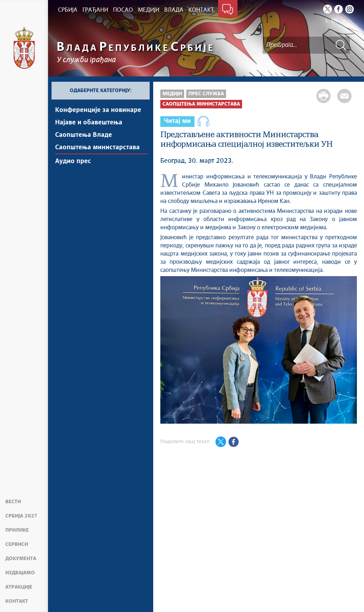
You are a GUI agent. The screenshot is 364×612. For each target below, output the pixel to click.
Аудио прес (73, 161)
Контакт (17, 601)
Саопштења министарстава (97, 147)
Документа (21, 559)
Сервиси (17, 544)
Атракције (19, 587)
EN (335, 21)
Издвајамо (20, 573)
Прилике (17, 530)
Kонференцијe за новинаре (98, 110)
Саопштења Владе (84, 135)
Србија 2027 (21, 516)
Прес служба (206, 94)
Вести (13, 502)
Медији (172, 94)
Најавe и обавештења (89, 123)
